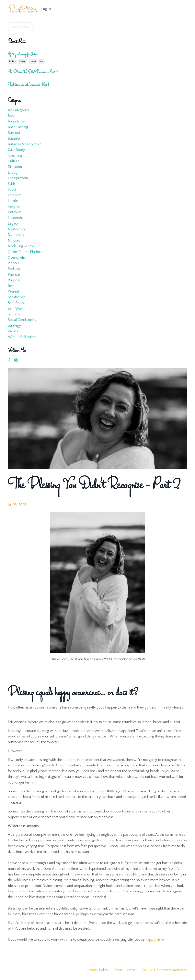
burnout (14, 133)
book (12, 116)
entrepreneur (18, 178)
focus (12, 190)
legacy (33, 61)
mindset (14, 241)
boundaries (16, 121)
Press (131, 970)
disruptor (15, 167)
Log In (46, 9)
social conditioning (22, 320)
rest (41, 61)
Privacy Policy (98, 970)
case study (16, 150)
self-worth (17, 309)
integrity (14, 207)
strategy (14, 326)
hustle (13, 201)
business (14, 139)
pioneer (14, 263)
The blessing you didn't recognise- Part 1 (28, 85)
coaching (15, 156)
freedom (15, 195)
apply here (155, 940)
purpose (14, 280)
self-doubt (16, 303)
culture (12, 61)
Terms (118, 970)
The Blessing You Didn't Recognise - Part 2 (33, 72)
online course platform (26, 252)
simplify (14, 314)
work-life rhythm (22, 337)
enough (23, 61)
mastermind (17, 229)
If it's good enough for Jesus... (23, 54)
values (13, 331)
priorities (14, 275)
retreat (13, 292)
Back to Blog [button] (21, 27)
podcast (14, 269)
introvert (15, 212)
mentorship (17, 235)
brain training (18, 127)
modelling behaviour (23, 246)
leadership (16, 218)
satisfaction (17, 297)
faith (11, 184)
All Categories (18, 110)
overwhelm (17, 258)
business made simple (25, 144)
